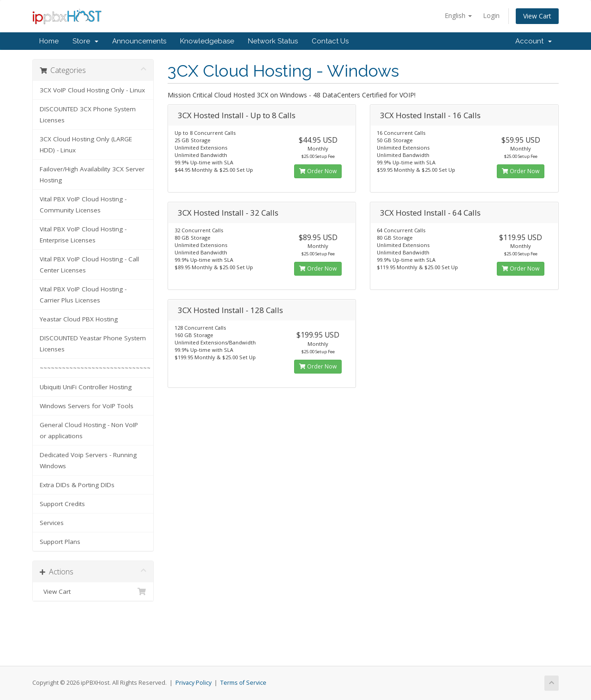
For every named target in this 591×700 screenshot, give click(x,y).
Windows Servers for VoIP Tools (87, 406)
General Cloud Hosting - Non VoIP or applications (89, 430)
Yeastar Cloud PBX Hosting (79, 319)
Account (534, 41)
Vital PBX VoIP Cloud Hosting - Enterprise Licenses (83, 235)
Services (52, 523)
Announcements (139, 41)
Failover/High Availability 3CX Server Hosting (92, 175)
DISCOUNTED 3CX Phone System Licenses (88, 115)
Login (491, 15)
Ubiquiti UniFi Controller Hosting (86, 387)
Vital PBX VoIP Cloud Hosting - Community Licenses (83, 205)
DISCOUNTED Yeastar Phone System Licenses (93, 344)
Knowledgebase (207, 41)
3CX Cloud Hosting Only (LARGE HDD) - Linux (86, 145)
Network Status (273, 41)
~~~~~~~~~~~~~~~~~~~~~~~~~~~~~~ (95, 368)
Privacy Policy (193, 683)
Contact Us (330, 41)
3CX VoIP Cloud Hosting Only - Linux (92, 90)
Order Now (318, 171)
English (458, 15)
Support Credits (62, 504)
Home (49, 41)
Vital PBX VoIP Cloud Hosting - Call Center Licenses (89, 265)
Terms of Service (243, 683)
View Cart (537, 16)
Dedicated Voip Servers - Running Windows (88, 460)
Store (85, 41)
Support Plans (60, 542)
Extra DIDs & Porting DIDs (77, 485)
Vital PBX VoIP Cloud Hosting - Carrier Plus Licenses (83, 295)
